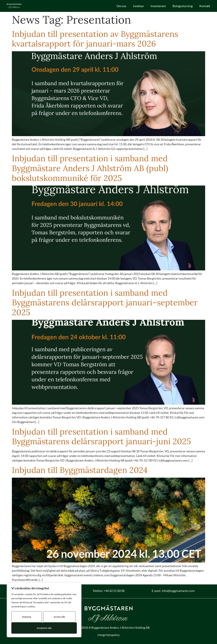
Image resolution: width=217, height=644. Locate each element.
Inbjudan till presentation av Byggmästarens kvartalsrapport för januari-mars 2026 (95, 39)
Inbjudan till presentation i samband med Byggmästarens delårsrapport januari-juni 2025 (101, 436)
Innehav (138, 6)
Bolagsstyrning (183, 6)
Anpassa (27, 617)
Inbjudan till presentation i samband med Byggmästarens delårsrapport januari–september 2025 (105, 302)
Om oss (121, 6)
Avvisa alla (59, 617)
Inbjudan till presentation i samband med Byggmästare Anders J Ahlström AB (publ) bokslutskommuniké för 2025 (90, 168)
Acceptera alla (44, 628)
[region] (44, 610)
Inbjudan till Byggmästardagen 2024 (80, 470)
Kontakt (205, 6)
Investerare (158, 6)
